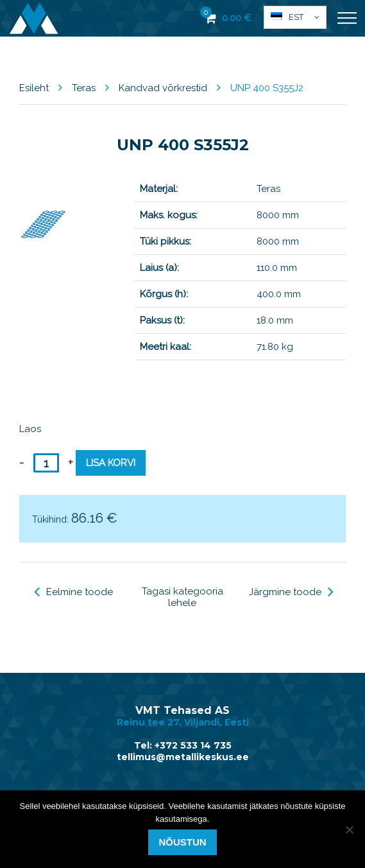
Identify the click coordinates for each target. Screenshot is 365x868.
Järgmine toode (291, 592)
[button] (295, 17)
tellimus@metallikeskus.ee (183, 757)
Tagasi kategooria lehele (182, 597)
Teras (84, 88)
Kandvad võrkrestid (163, 88)
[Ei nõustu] (349, 829)
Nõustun (182, 842)
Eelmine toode (73, 592)
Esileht (34, 88)
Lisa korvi (111, 463)
